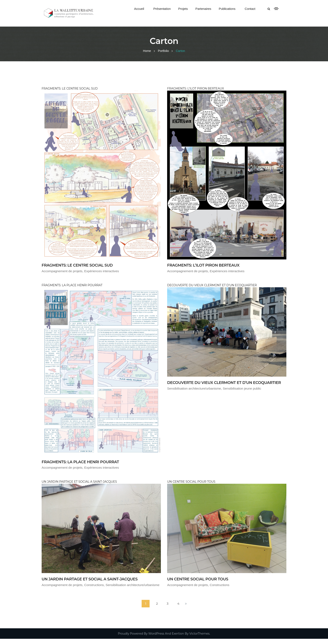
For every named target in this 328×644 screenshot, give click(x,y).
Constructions (96, 585)
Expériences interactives (103, 271)
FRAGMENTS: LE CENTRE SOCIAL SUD (81, 265)
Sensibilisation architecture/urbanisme (195, 394)
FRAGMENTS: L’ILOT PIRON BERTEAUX (207, 265)
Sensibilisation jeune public (244, 394)
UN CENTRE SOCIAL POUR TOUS (201, 579)
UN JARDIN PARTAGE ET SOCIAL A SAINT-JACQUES (95, 579)
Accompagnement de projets (63, 271)
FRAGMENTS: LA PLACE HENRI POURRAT (85, 462)
